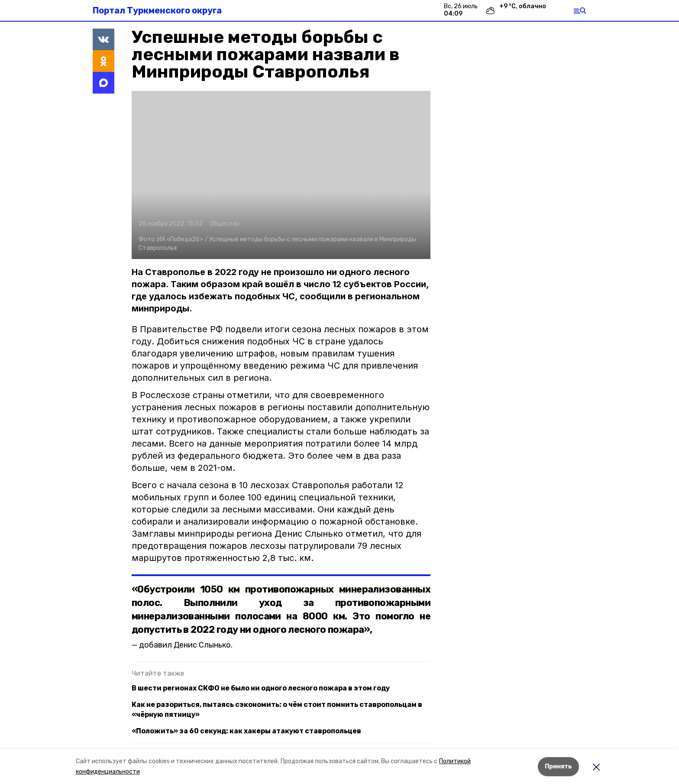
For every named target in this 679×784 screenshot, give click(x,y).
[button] (281, 175)
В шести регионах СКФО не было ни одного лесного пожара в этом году (261, 688)
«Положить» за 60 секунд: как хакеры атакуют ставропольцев (246, 731)
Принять (558, 766)
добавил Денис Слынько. (186, 645)
